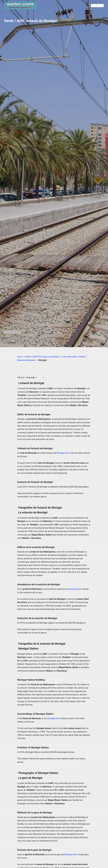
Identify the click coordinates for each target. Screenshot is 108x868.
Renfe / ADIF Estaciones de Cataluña (42, 357)
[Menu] (97, 6)
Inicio (20, 357)
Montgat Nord (63, 453)
